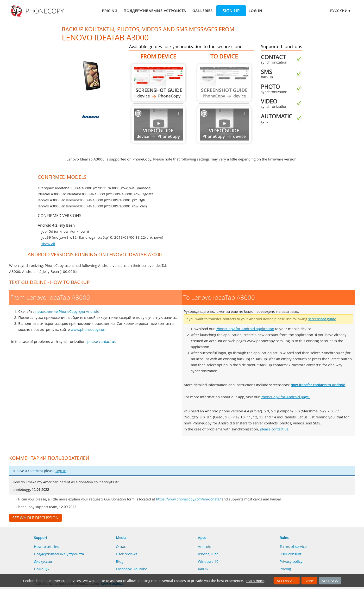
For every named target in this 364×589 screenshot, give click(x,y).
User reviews (127, 554)
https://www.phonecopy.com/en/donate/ (188, 499)
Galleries (202, 11)
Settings (330, 581)
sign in (61, 471)
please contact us (101, 341)
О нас (121, 546)
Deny (309, 581)
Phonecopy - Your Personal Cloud (38, 11)
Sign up (231, 11)
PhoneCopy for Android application (245, 329)
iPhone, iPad (208, 554)
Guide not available (158, 125)
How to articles (46, 546)
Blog (120, 561)
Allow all (287, 581)
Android (205, 546)
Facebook (124, 569)
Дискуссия (43, 561)
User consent (290, 554)
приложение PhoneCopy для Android (67, 311)
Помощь (41, 569)
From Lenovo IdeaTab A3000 (158, 83)
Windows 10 (208, 561)
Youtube (140, 569)
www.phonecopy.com (89, 329)
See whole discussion (35, 518)
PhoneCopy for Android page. (285, 397)
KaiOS (203, 569)
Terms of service (293, 546)
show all (48, 244)
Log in (255, 11)
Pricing (110, 11)
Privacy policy (291, 561)
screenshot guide (322, 319)
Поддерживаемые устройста (155, 11)
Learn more (255, 581)
